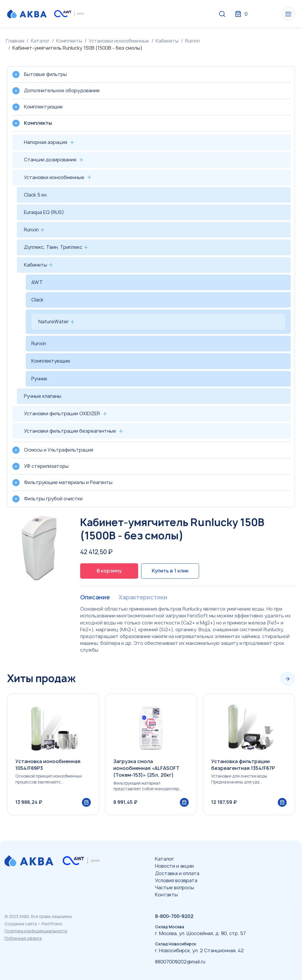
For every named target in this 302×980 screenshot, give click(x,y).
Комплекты (69, 41)
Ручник (39, 379)
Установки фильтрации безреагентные (70, 431)
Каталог (40, 41)
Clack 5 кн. (36, 195)
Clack (37, 300)
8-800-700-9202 (174, 916)
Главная (15, 41)
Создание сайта (21, 924)
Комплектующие (51, 361)
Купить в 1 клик (170, 571)
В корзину (109, 571)
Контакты (166, 895)
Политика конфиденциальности (36, 931)
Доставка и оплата (177, 873)
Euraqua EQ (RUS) (44, 212)
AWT (37, 282)
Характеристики (143, 598)
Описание (95, 598)
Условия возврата (176, 880)
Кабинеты (167, 41)
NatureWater (54, 322)
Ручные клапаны (43, 396)
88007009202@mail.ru (180, 962)
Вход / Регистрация (251, 14)
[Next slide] (288, 679)
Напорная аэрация (46, 142)
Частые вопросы (175, 887)
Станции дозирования (50, 160)
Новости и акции (174, 866)
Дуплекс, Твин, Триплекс (53, 247)
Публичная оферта (23, 938)
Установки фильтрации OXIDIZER (62, 413)
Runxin (193, 41)
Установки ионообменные (119, 41)
